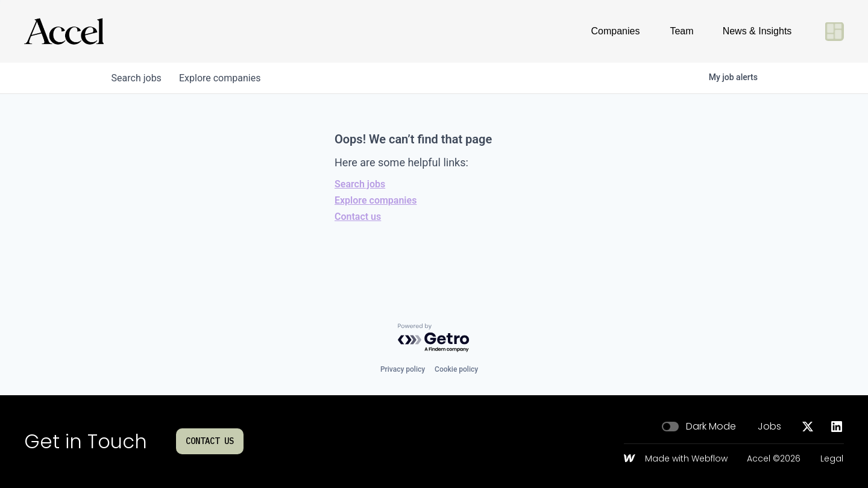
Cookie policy (456, 369)
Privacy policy (403, 369)
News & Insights (757, 31)
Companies (616, 31)
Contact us (358, 217)
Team (681, 31)
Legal (832, 459)
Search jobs (360, 184)
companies (222, 78)
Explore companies (376, 200)
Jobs (769, 427)
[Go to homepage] (64, 31)
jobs (137, 78)
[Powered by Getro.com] (434, 338)
